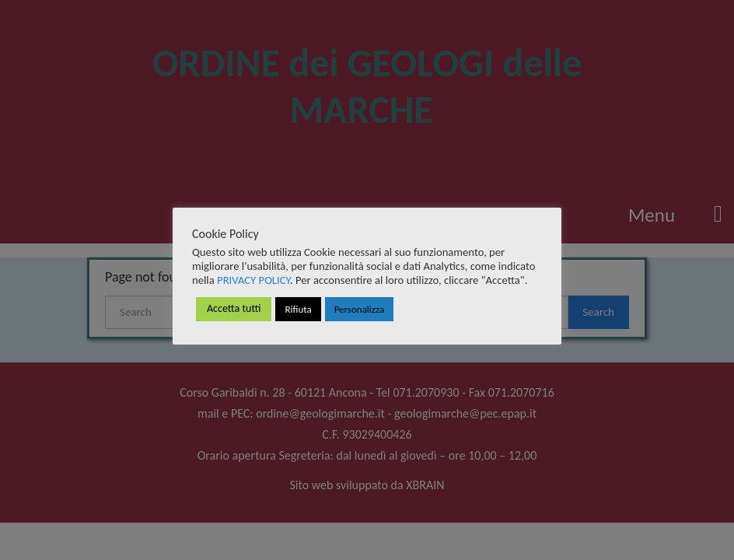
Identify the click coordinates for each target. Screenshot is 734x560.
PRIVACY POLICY (253, 280)
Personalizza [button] (359, 309)
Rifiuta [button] (298, 309)
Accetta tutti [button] (234, 308)
